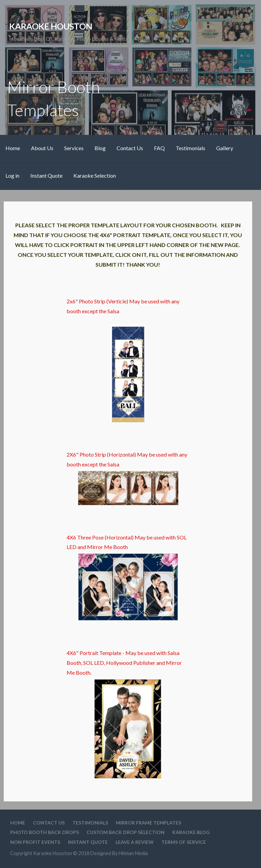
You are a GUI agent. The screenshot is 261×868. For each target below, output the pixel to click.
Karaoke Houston (51, 26)
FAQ (159, 148)
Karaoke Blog (191, 832)
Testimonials (190, 148)
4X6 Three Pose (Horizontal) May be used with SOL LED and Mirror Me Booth (127, 578)
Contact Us (130, 148)
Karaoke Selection (95, 175)
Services (74, 148)
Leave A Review (135, 842)
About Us (42, 148)
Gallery (225, 148)
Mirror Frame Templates (149, 823)
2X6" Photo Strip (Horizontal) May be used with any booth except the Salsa (127, 478)
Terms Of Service (184, 842)
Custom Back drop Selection (126, 832)
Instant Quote (46, 175)
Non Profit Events (35, 842)
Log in (12, 175)
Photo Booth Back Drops (45, 832)
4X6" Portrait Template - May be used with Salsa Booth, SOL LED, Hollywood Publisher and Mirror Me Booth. (124, 714)
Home (13, 148)
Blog (100, 148)
